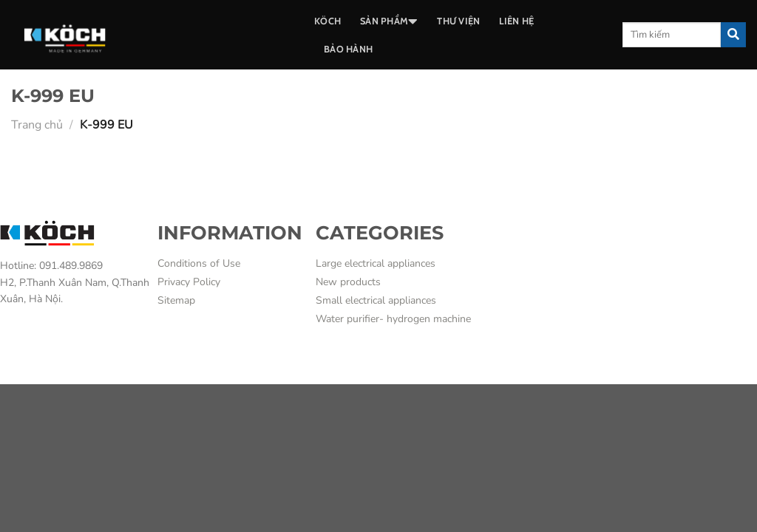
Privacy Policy (189, 282)
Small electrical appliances (376, 300)
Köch (327, 21)
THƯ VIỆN (458, 21)
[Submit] (733, 35)
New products (348, 282)
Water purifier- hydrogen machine (393, 319)
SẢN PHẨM (389, 21)
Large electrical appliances (376, 263)
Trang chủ (37, 125)
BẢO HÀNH (348, 49)
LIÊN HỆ (516, 21)
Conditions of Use (199, 263)
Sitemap (176, 300)
